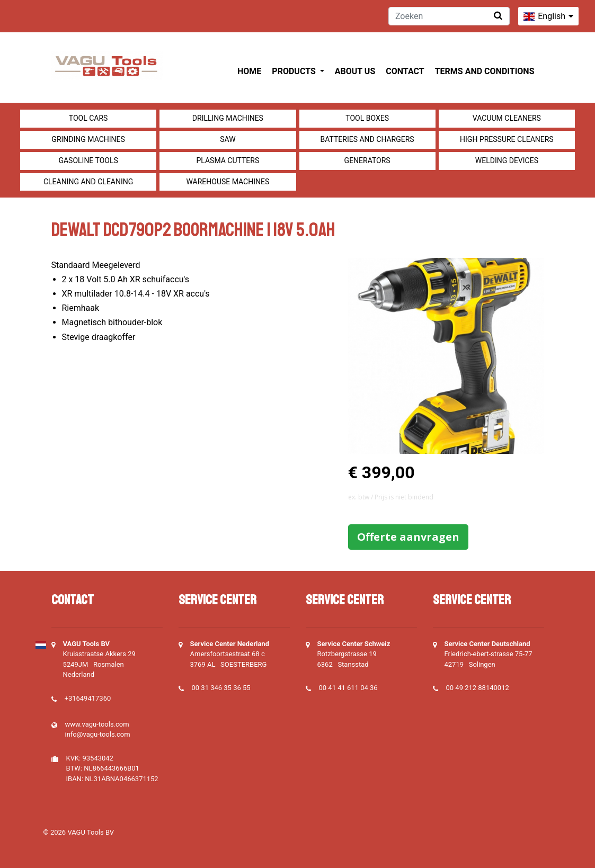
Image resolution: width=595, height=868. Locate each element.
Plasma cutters (228, 160)
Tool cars (88, 118)
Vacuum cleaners (507, 118)
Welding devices (507, 160)
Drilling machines (228, 118)
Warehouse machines (228, 182)
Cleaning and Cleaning (88, 182)
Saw (228, 139)
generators (367, 160)
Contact (405, 71)
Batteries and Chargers (367, 139)
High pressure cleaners (507, 139)
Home (249, 71)
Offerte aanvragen (408, 537)
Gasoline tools (88, 160)
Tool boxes (367, 118)
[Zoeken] (449, 16)
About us (355, 71)
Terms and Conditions (485, 71)
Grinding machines (88, 139)
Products (295, 71)
